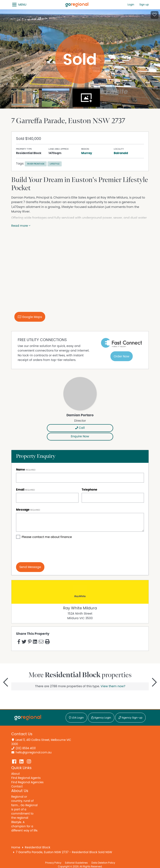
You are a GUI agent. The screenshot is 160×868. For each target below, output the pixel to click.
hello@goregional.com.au (34, 753)
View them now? (113, 686)
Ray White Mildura (80, 608)
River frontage (36, 164)
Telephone (89, 490)
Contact (17, 787)
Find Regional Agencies (27, 782)
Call (80, 428)
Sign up (144, 5)
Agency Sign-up (130, 718)
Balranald (121, 153)
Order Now (122, 356)
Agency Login (101, 718)
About (16, 774)
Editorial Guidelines (76, 863)
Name (21, 470)
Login (131, 5)
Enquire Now (80, 436)
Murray (87, 153)
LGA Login (76, 718)
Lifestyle (55, 164)
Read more (21, 226)
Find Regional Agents (26, 778)
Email (20, 490)
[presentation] (48, 551)
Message (23, 510)
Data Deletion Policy (103, 863)
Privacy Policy (53, 863)
